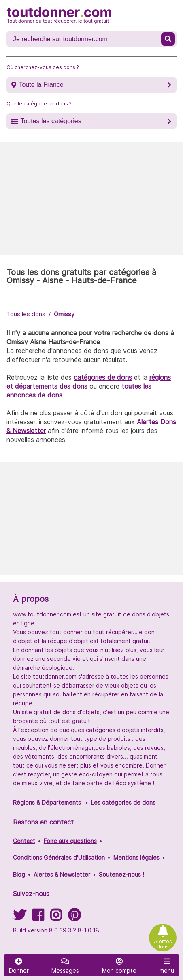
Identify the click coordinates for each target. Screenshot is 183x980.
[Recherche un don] (85, 39)
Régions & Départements (47, 802)
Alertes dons (163, 944)
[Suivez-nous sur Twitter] (19, 918)
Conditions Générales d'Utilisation (59, 857)
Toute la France (41, 85)
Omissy (64, 314)
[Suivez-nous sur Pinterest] (74, 918)
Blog (19, 874)
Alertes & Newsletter (62, 874)
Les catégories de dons (123, 802)
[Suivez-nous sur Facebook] (38, 918)
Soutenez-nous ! (121, 874)
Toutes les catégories (51, 121)
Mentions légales (136, 857)
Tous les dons (26, 314)
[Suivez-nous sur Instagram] (56, 918)
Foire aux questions (70, 841)
